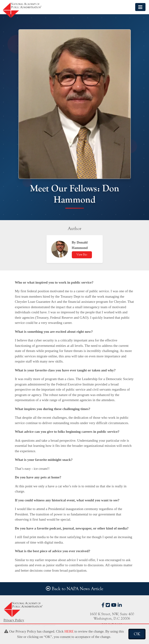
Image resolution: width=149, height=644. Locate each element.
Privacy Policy (14, 620)
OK (137, 634)
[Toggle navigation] (140, 7)
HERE (69, 631)
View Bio (82, 255)
